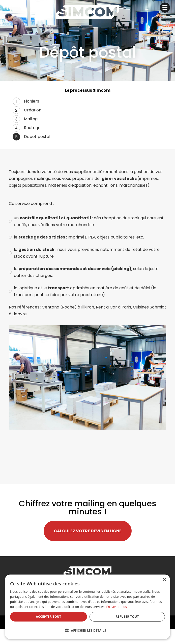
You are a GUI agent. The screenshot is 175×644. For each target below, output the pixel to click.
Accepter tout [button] (48, 617)
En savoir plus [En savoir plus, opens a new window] (116, 607)
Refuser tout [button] (127, 617)
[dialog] (87, 607)
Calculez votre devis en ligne (88, 531)
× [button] (164, 580)
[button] (87, 630)
